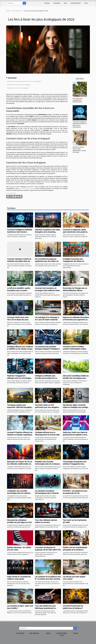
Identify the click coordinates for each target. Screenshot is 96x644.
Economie (47, 3)
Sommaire (12, 78)
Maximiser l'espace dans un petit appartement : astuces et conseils (79, 150)
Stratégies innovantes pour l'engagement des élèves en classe (73, 261)
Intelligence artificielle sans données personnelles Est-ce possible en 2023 (46, 378)
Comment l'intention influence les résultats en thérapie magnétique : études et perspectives (20, 435)
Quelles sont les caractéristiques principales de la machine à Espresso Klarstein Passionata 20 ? (76, 550)
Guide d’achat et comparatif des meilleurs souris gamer (19, 578)
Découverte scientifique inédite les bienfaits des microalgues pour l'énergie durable (76, 378)
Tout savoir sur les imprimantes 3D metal (75, 521)
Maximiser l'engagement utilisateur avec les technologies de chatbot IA (19, 378)
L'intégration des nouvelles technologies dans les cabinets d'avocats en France (19, 493)
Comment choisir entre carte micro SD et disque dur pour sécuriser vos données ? (18, 320)
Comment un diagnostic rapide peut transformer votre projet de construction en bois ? (75, 232)
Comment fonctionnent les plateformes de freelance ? (73, 607)
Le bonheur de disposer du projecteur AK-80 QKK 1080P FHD (48, 549)
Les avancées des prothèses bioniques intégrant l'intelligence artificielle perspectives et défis (47, 349)
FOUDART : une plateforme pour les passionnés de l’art (75, 492)
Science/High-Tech (76, 3)
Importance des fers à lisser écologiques (18, 88)
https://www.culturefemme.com (26, 188)
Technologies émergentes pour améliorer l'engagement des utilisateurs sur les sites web (75, 464)
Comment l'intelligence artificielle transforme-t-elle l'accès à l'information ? (80, 125)
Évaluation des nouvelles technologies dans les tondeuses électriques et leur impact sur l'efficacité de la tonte (47, 465)
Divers (86, 3)
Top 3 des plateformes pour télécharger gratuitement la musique (45, 608)
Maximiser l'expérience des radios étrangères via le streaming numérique (48, 232)
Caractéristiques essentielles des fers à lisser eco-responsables (24, 81)
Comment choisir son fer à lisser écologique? (19, 85)
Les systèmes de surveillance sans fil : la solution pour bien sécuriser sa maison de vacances (48, 579)
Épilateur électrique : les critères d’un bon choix (19, 549)
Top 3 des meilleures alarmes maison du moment (46, 521)
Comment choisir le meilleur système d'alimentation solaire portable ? (74, 349)
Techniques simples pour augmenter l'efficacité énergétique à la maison (20, 407)
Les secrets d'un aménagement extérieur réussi (78, 100)
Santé (65, 3)
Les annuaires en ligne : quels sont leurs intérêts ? (20, 607)
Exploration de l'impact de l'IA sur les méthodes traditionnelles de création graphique (20, 464)
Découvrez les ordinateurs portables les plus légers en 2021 (19, 521)
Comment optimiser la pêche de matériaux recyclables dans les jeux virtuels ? (19, 261)
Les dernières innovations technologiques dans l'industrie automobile (47, 493)
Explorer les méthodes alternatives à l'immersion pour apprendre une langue (76, 320)
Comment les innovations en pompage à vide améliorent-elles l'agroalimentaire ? (47, 291)
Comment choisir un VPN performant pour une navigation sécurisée (47, 407)
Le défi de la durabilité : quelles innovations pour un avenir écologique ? (19, 291)
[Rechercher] (15, 3)
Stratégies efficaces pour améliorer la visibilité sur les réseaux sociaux (20, 348)
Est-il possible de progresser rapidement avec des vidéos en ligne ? (47, 261)
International (57, 3)
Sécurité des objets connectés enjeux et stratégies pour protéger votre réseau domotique (76, 407)
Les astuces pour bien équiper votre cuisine (74, 578)
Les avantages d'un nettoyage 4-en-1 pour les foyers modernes (47, 319)
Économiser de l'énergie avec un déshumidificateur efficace (75, 289)
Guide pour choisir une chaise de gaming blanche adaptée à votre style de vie (75, 435)
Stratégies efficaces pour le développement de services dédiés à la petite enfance (48, 435)
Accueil (8, 11)
